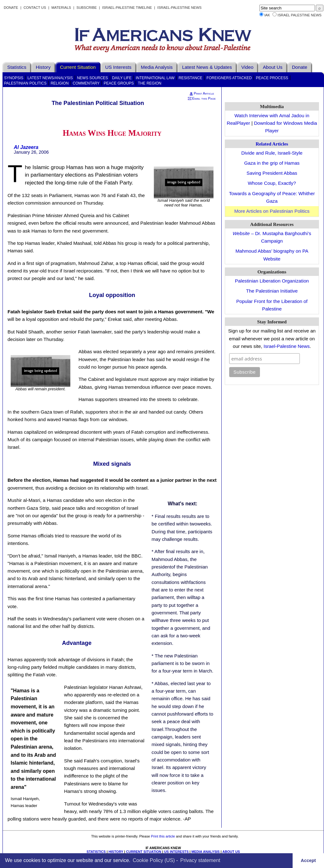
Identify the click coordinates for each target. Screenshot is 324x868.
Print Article (201, 93)
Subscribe (86, 8)
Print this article (163, 836)
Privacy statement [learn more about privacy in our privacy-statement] (200, 860)
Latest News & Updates (207, 67)
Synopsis (14, 78)
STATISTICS (96, 852)
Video (248, 67)
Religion (59, 83)
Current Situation (78, 67)
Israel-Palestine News (179, 8)
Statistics (17, 67)
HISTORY (116, 852)
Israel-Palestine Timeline (127, 8)
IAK (267, 15)
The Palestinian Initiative (272, 291)
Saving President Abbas (272, 173)
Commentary (86, 83)
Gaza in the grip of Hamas (272, 163)
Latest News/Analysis (50, 78)
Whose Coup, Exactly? (272, 183)
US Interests (118, 67)
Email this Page (202, 98)
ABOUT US (231, 852)
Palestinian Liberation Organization (272, 281)
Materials (61, 8)
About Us (273, 67)
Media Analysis (157, 67)
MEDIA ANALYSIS (206, 852)
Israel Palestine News (300, 15)
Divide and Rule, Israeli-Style (272, 153)
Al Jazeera (26, 147)
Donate (11, 8)
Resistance (191, 78)
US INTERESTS (176, 852)
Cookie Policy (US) (154, 860)
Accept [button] (308, 860)
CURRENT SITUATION (143, 852)
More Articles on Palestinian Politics (272, 211)
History (43, 67)
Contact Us (35, 8)
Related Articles (272, 144)
